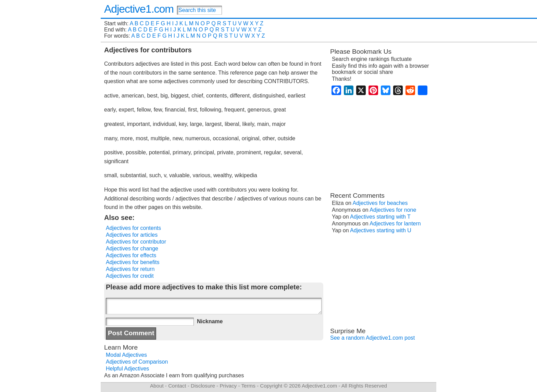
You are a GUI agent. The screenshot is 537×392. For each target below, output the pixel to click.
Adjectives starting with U (381, 230)
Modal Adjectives (126, 355)
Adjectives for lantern (395, 224)
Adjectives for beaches (380, 203)
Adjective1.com (139, 9)
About (157, 386)
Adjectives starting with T (380, 217)
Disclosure (203, 386)
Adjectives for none (393, 210)
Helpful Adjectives (127, 369)
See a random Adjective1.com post (372, 338)
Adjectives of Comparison (137, 362)
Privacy (228, 386)
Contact (177, 386)
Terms (248, 386)
